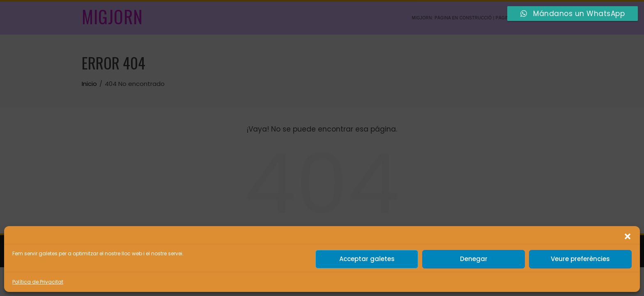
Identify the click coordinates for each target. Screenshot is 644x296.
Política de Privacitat (38, 282)
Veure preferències (580, 259)
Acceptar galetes (367, 259)
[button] (628, 236)
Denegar (474, 259)
